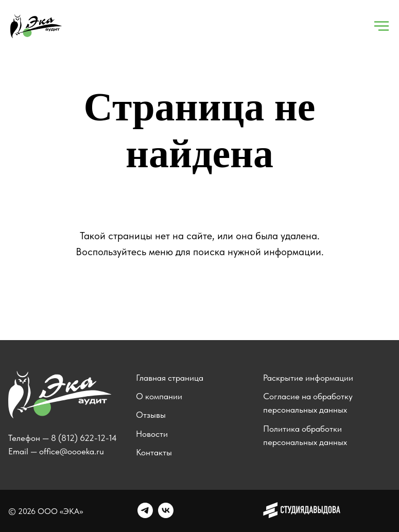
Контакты (154, 452)
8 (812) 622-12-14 (84, 438)
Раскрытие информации (308, 378)
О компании (159, 396)
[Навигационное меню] (381, 26)
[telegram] (145, 515)
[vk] (166, 515)
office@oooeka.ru (72, 451)
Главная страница (170, 378)
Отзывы (151, 415)
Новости (152, 434)
